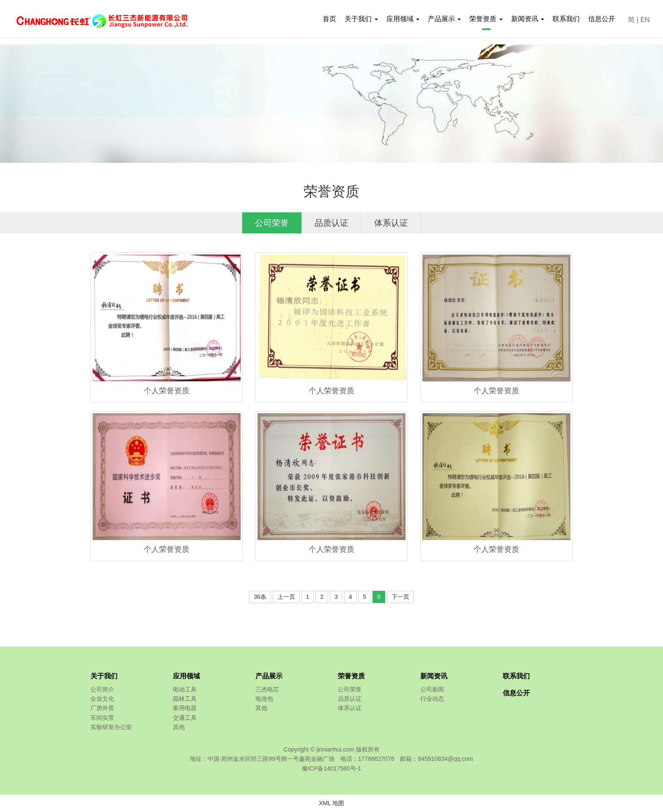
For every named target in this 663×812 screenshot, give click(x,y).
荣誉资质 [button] (486, 19)
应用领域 (186, 676)
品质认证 (331, 223)
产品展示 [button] (444, 19)
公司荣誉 (272, 223)
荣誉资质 (351, 676)
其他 (179, 727)
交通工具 (185, 718)
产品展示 (269, 676)
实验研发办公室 (111, 727)
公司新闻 (432, 689)
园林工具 (185, 699)
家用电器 (185, 708)
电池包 (264, 699)
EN (645, 20)
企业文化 (102, 699)
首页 (329, 19)
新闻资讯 (434, 676)
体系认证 (391, 223)
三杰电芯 (267, 689)
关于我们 (104, 676)
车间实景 (102, 718)
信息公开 (602, 19)
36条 (260, 597)
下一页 (400, 597)
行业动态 (432, 699)
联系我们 (566, 19)
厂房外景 (102, 708)
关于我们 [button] (361, 19)
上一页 (286, 597)
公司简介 (102, 689)
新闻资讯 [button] (528, 19)
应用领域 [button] (403, 19)
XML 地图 (331, 803)
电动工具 (185, 689)
